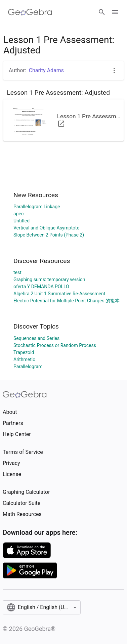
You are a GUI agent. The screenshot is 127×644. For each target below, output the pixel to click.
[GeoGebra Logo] (30, 12)
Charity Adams (46, 70)
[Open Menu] (115, 12)
